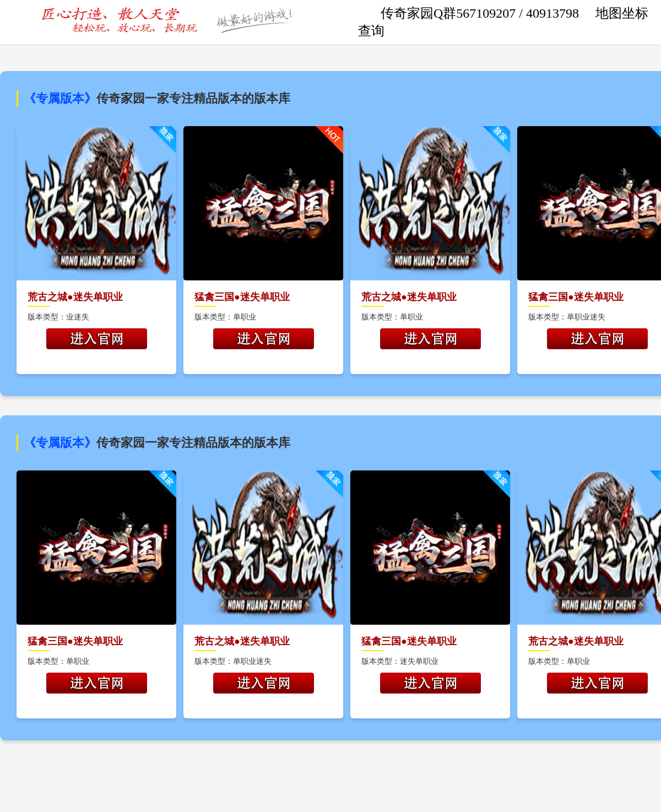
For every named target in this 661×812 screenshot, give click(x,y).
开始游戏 (96, 339)
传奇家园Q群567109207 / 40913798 (481, 13)
